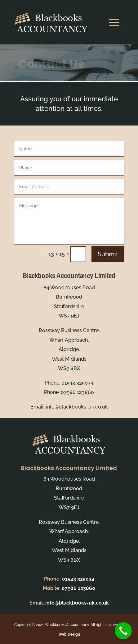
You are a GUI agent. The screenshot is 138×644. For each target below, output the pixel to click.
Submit (108, 254)
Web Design (69, 634)
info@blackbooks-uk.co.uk (77, 407)
